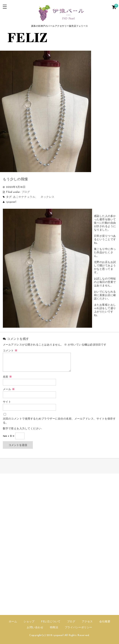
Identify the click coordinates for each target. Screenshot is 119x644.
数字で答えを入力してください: (22, 429)
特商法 (54, 628)
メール (9, 389)
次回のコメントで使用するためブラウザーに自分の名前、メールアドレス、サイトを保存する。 (59, 421)
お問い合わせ (35, 628)
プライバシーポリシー (78, 628)
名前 (7, 377)
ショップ (29, 622)
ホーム (13, 622)
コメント (10, 351)
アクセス (87, 622)
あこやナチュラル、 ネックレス (34, 197)
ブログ (26, 192)
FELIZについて (51, 622)
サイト (7, 402)
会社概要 (105, 622)
